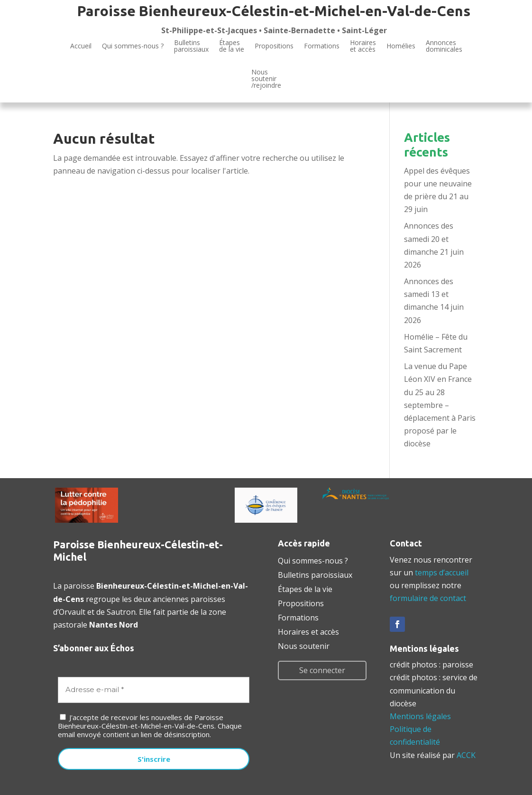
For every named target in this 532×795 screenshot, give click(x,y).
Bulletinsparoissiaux (191, 46)
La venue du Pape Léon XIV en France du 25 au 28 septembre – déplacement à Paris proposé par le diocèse (440, 405)
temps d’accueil (442, 573)
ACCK (466, 755)
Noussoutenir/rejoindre (266, 79)
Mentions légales (420, 716)
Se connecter (322, 670)
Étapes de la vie (305, 588)
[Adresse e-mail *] (154, 690)
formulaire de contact (428, 598)
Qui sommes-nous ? (133, 46)
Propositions (274, 46)
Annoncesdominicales (444, 46)
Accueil (81, 46)
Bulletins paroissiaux (315, 574)
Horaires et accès (363, 46)
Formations (322, 46)
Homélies (401, 46)
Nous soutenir (304, 645)
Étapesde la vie (232, 46)
